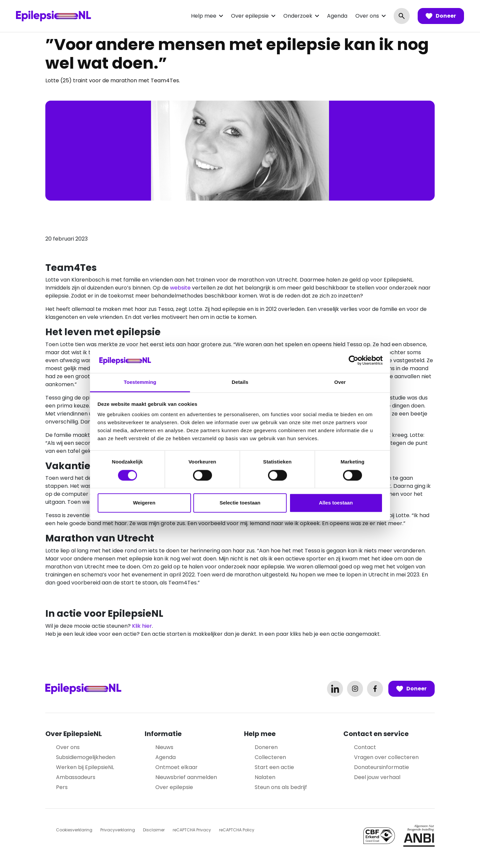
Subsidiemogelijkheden (86, 757)
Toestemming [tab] (140, 382)
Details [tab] (240, 382)
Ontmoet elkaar (176, 767)
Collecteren (270, 757)
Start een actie (274, 767)
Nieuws (164, 747)
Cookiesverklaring (74, 830)
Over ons (367, 16)
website (180, 288)
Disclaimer (154, 830)
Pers (62, 787)
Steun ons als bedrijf (281, 787)
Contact (365, 747)
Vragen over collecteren (386, 757)
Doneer (441, 16)
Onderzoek (298, 16)
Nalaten (265, 777)
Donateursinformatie (381, 767)
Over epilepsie (250, 16)
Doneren (266, 747)
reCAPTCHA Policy (237, 830)
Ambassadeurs (76, 777)
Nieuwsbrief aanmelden (186, 777)
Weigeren (144, 503)
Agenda (337, 16)
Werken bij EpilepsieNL (85, 767)
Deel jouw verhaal (377, 777)
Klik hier (142, 626)
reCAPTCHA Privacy (192, 830)
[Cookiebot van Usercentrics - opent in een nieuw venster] (353, 360)
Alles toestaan (336, 503)
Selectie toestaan (240, 503)
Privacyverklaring (118, 830)
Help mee (204, 16)
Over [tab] (340, 382)
